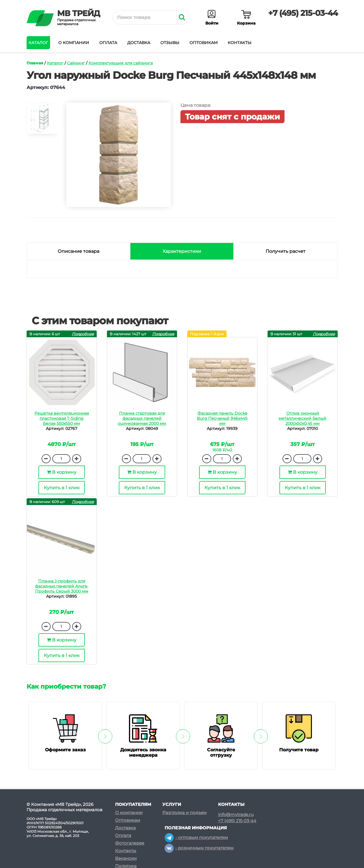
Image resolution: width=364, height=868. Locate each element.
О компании (74, 43)
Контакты (240, 43)
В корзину (62, 472)
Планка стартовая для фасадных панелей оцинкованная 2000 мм (142, 418)
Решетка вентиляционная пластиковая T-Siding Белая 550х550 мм (62, 418)
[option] (42, 121)
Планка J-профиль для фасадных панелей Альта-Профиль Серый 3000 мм (62, 586)
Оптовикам (203, 43)
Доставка (139, 43)
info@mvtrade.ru (236, 815)
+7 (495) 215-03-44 (303, 13)
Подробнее (83, 334)
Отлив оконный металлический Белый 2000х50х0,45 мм (302, 418)
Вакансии (126, 858)
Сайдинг (76, 63)
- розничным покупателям (199, 848)
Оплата (108, 43)
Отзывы (170, 43)
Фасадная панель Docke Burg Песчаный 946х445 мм (222, 418)
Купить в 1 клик (62, 488)
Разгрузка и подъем (185, 812)
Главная (35, 63)
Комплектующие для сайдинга (121, 63)
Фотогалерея (130, 843)
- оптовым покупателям (196, 837)
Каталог (38, 43)
